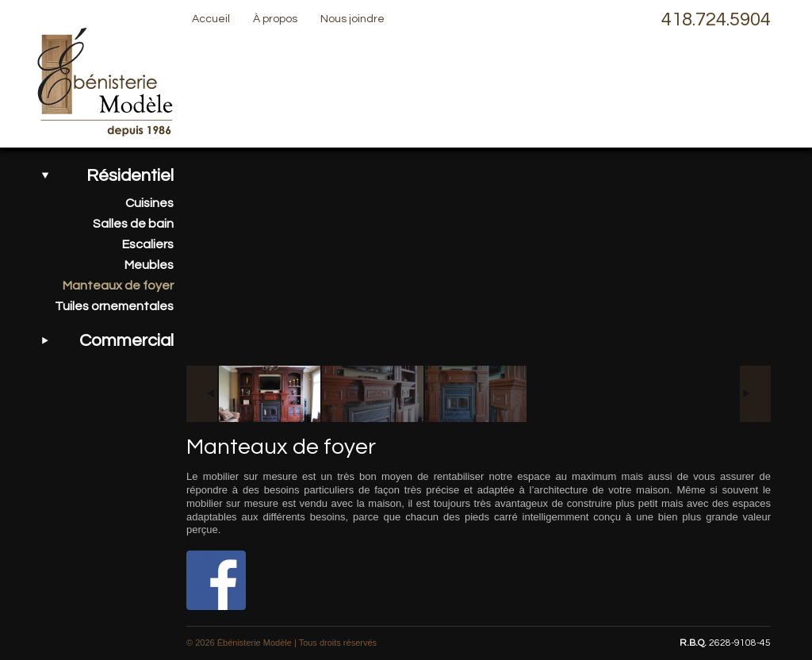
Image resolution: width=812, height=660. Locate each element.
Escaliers (148, 244)
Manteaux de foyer (118, 286)
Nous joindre (352, 19)
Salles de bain (133, 224)
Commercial (126, 341)
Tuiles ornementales (114, 306)
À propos (275, 19)
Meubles (149, 265)
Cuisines (149, 203)
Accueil (211, 19)
